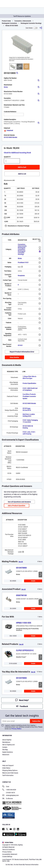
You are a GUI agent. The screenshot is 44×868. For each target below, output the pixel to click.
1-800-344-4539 (9, 790)
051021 (20, 345)
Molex (6, 87)
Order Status (6, 768)
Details (33, 581)
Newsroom (6, 755)
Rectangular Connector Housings (31, 23)
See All (21, 562)
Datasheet (8, 130)
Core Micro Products (29, 394)
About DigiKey (7, 740)
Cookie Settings (7, 857)
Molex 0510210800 (12, 26)
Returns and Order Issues (10, 773)
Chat (6, 787)
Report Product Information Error (22, 352)
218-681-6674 (9, 793)
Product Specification (29, 383)
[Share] (41, 28)
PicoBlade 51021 (23, 263)
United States (8, 842)
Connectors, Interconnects (23, 21)
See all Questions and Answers (19, 502)
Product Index (6, 21)
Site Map (5, 750)
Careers (5, 747)
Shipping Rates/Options (10, 770)
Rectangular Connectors (9, 23)
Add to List (22, 174)
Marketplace (6, 742)
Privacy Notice (16, 729)
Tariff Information (8, 775)
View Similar (14, 357)
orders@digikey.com (11, 796)
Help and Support (8, 766)
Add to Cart (22, 167)
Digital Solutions (8, 752)
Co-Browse (8, 799)
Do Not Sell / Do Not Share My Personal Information (22, 865)
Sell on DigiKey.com (9, 745)
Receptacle (21, 276)
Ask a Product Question (17, 506)
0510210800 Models (11, 137)
